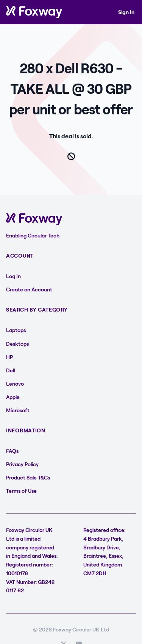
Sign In (126, 12)
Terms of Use (21, 491)
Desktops (17, 344)
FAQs (12, 451)
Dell (11, 370)
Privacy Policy (22, 464)
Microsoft (18, 410)
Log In (13, 276)
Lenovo (15, 384)
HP (9, 357)
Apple (13, 397)
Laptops (16, 330)
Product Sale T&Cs (28, 477)
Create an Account (29, 289)
